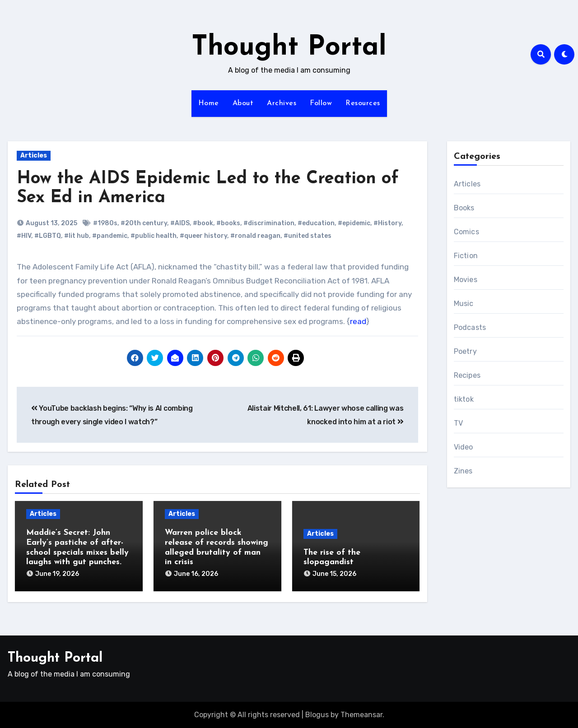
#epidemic (354, 223)
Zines (463, 471)
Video (464, 447)
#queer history (203, 236)
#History (387, 223)
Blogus (317, 715)
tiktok (464, 399)
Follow (321, 103)
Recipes (467, 375)
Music (464, 304)
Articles (34, 155)
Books (464, 208)
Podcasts (470, 327)
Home (209, 103)
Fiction (466, 256)
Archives (282, 103)
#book (203, 223)
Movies (466, 280)
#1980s (105, 223)
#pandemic (110, 236)
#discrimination (269, 223)
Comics (466, 232)
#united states (308, 236)
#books (228, 223)
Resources (363, 103)
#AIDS (180, 223)
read (358, 321)
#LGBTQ (48, 236)
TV (458, 423)
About (243, 103)
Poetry (465, 351)
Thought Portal (289, 48)
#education (316, 223)
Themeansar (361, 715)
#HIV (24, 236)
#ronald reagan (255, 236)
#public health (154, 236)
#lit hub (77, 236)
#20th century (144, 223)
